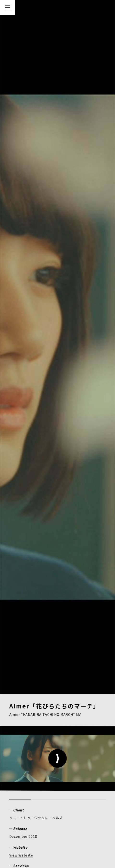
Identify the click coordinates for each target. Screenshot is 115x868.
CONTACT (80, 795)
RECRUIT (51, 795)
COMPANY (21, 795)
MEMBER (65, 786)
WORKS (39, 786)
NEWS (16, 786)
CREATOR (94, 786)
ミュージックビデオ (25, 317)
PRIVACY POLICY (26, 825)
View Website (21, 299)
